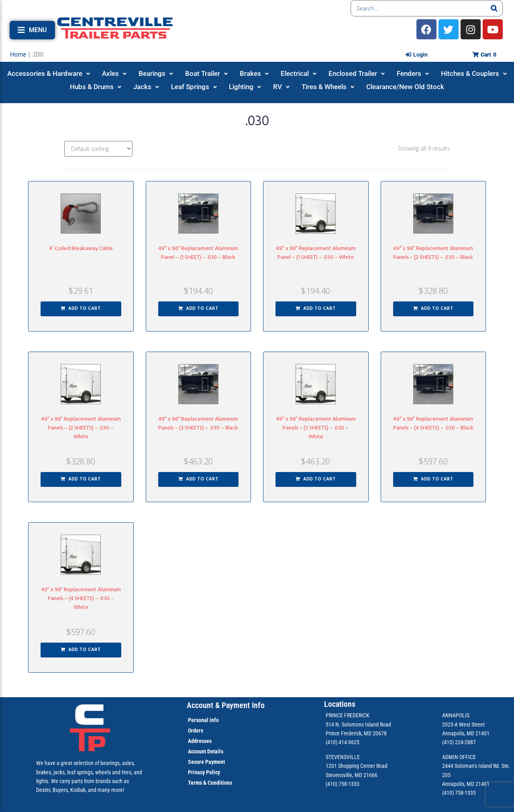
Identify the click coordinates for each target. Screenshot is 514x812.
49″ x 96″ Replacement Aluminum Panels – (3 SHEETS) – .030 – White (316, 428)
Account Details (206, 751)
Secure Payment (206, 762)
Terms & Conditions (210, 783)
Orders (196, 731)
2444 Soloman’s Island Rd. (471, 766)
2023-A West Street (463, 724)
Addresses (200, 741)
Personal (198, 720)
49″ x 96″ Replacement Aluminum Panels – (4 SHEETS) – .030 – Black (433, 424)
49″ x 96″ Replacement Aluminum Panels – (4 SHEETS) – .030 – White (81, 599)
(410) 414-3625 (343, 742)
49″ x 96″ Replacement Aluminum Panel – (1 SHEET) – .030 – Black (198, 253)
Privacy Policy (204, 772)
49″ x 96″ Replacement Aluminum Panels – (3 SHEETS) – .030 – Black (198, 424)
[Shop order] (98, 149)
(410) (448, 793)
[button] (32, 30)
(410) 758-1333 (343, 784)
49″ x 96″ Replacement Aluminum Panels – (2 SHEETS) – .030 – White (81, 428)
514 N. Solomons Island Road (358, 724)
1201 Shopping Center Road (357, 766)
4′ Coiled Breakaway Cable (81, 249)
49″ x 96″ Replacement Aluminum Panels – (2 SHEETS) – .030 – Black (433, 253)
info (214, 720)
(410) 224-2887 (459, 742)
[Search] (494, 8)
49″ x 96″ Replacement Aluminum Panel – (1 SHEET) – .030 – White (316, 253)
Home (18, 54)
